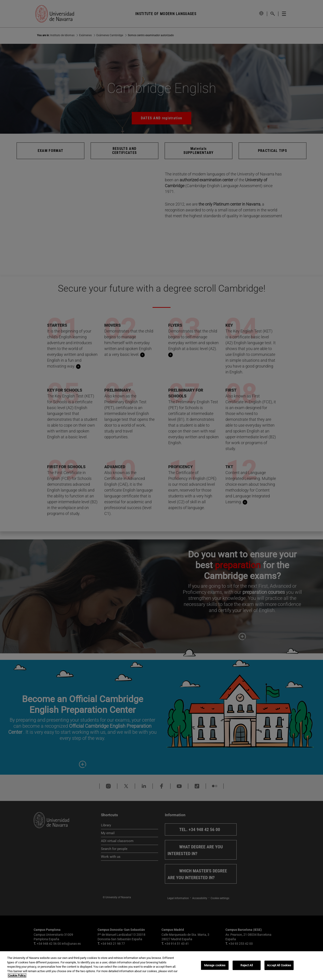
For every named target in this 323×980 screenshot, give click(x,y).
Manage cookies (215, 965)
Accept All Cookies (279, 965)
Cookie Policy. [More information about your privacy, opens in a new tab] (17, 975)
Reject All (247, 965)
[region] (161, 966)
